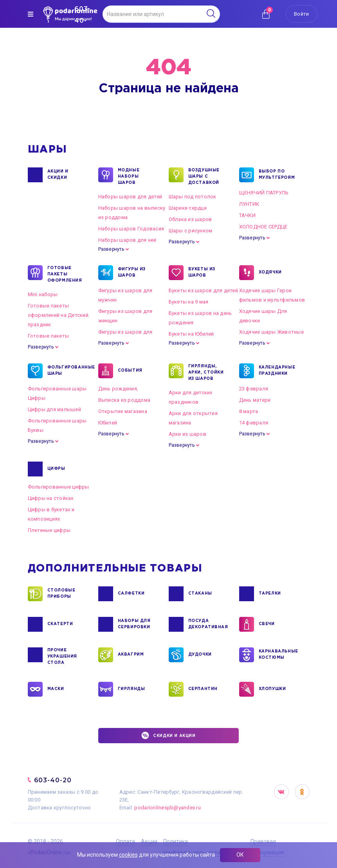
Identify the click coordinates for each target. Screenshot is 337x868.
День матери (255, 400)
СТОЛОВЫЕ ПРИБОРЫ (61, 594)
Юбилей (108, 423)
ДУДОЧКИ (200, 655)
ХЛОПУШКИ (272, 689)
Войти (301, 14)
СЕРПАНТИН (203, 689)
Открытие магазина (123, 411)
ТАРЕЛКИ (270, 594)
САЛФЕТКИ (131, 594)
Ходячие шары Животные (271, 332)
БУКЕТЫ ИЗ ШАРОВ (202, 273)
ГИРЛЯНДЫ (132, 689)
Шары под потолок (193, 197)
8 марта (249, 411)
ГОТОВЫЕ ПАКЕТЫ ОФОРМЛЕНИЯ (65, 274)
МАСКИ (56, 689)
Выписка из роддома (124, 400)
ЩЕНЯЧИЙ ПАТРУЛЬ (264, 193)
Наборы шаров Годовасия (131, 229)
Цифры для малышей (54, 409)
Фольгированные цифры (59, 487)
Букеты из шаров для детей (204, 290)
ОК (240, 855)
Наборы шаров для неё (127, 240)
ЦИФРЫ (56, 469)
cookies (128, 855)
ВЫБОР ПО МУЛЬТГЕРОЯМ (277, 175)
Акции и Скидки (58, 175)
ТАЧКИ (247, 215)
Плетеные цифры (49, 530)
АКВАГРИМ (131, 655)
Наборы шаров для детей (130, 197)
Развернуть (111, 249)
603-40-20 (53, 780)
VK (281, 792)
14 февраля (254, 423)
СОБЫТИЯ (130, 371)
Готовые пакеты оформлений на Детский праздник (58, 315)
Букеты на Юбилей (191, 334)
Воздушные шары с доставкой (204, 176)
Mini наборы (43, 294)
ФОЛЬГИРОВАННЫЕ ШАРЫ (67, 371)
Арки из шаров (187, 434)
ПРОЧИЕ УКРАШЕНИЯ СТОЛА (62, 656)
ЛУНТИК (249, 204)
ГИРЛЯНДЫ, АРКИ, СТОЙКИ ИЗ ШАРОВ (206, 372)
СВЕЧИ (267, 624)
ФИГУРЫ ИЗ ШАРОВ (132, 273)
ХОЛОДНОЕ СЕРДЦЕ (263, 227)
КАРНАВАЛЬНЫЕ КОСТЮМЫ (278, 655)
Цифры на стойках (51, 498)
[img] (31, 14)
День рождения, (118, 389)
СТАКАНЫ (200, 594)
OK (302, 792)
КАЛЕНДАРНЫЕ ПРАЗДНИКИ (277, 371)
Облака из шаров (190, 219)
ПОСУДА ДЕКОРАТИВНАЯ (208, 624)
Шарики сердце (188, 208)
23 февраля (254, 389)
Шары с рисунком (191, 231)
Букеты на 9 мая (189, 302)
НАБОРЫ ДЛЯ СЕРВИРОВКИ (134, 624)
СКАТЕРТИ (60, 624)
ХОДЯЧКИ (270, 273)
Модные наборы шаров (129, 176)
